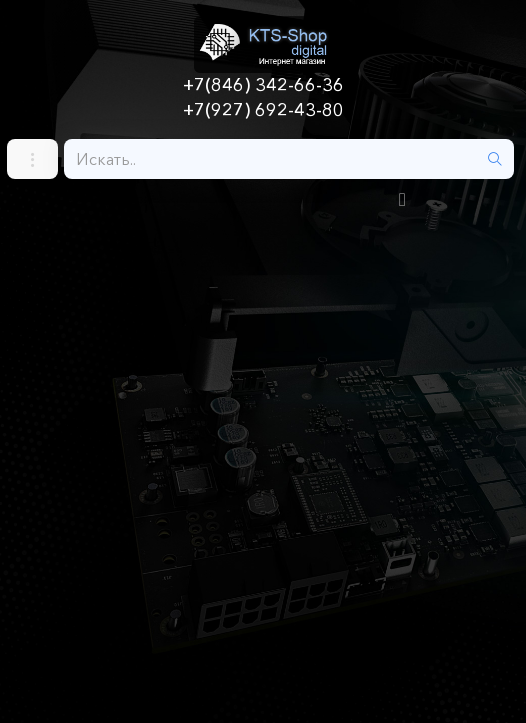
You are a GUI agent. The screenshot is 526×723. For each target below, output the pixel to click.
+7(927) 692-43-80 (263, 110)
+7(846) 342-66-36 (263, 85)
